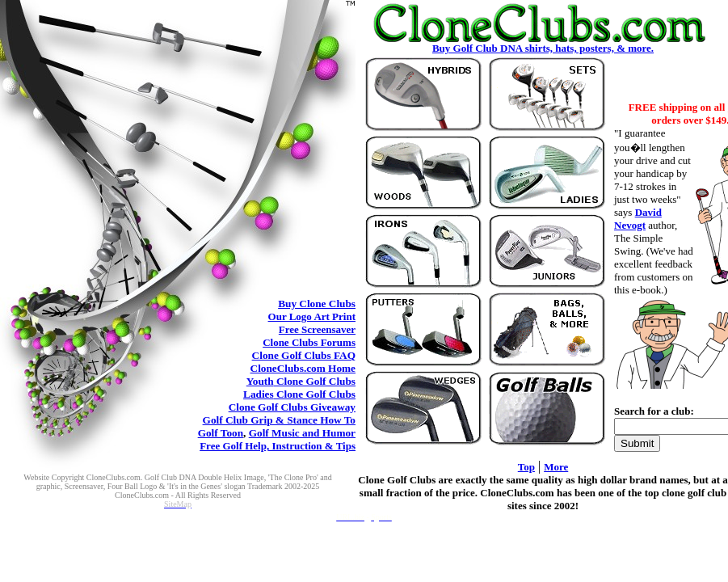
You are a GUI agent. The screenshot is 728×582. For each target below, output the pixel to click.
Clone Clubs (317, 304)
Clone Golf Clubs (304, 355)
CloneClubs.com (303, 368)
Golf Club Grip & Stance (279, 420)
